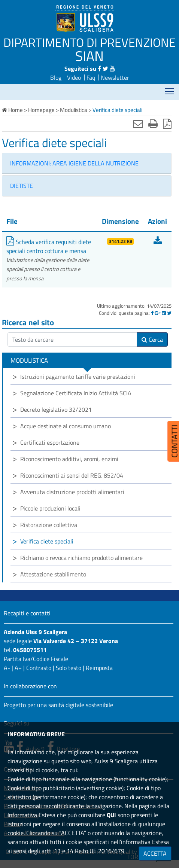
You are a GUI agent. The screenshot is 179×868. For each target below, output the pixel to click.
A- (7, 668)
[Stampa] (153, 124)
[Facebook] (152, 313)
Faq (91, 77)
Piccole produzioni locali (50, 508)
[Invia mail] (138, 124)
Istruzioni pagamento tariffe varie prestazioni (78, 377)
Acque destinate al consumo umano (66, 426)
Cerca (152, 339)
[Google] (158, 313)
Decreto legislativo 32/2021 (56, 409)
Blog (56, 77)
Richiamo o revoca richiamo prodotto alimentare (81, 558)
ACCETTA (155, 853)
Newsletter (115, 77)
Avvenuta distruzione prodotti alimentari (72, 492)
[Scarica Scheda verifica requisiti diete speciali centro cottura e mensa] (158, 242)
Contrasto (39, 668)
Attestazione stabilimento (53, 574)
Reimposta (99, 668)
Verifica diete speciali (47, 541)
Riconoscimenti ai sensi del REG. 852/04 (72, 475)
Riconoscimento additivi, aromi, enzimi (69, 459)
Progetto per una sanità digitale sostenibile (58, 705)
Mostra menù (170, 89)
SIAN (89, 56)
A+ (18, 668)
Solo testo (69, 668)
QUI (111, 815)
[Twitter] (169, 313)
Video (74, 77)
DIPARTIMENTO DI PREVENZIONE (89, 42)
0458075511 (30, 650)
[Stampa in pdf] (167, 124)
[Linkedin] (164, 313)
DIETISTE (22, 186)
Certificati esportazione (50, 442)
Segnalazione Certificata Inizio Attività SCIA (76, 393)
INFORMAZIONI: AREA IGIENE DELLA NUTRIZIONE (74, 163)
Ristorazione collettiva (49, 525)
